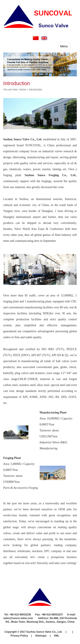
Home (23, 90)
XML (56, 636)
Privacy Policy (19, 636)
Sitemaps (41, 636)
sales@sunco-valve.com (18, 618)
